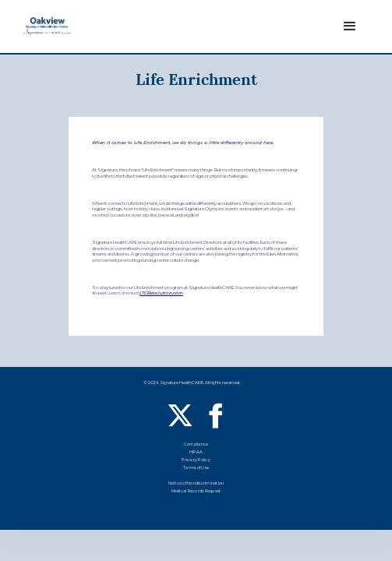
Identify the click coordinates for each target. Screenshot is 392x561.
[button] (350, 26)
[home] (47, 26)
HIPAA (196, 453)
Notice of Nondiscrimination (196, 484)
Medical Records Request (196, 492)
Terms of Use (196, 469)
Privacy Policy (196, 461)
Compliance (196, 445)
